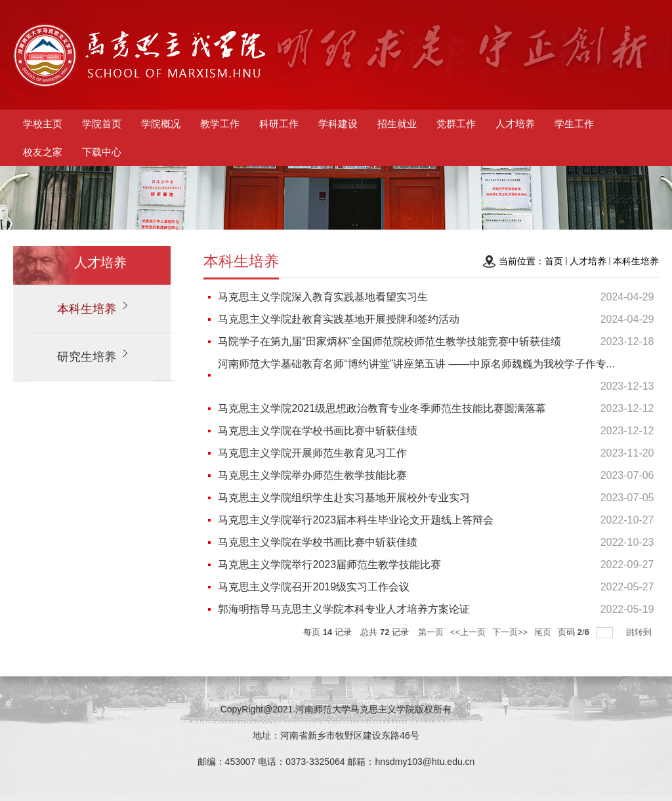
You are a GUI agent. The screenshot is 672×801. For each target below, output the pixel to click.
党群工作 (456, 124)
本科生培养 (636, 261)
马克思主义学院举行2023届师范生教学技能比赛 (329, 565)
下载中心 (102, 152)
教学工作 (220, 124)
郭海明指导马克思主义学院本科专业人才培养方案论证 (344, 609)
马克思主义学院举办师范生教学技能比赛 (312, 475)
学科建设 (338, 124)
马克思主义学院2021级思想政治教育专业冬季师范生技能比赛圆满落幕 (382, 408)
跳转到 (640, 632)
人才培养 (515, 124)
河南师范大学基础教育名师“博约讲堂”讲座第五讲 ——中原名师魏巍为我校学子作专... (416, 364)
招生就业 (397, 124)
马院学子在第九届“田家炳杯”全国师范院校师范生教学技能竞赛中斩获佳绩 (389, 341)
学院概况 (161, 124)
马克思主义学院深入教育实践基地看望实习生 (323, 297)
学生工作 (574, 124)
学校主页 (43, 124)
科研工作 (279, 124)
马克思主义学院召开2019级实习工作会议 (314, 587)
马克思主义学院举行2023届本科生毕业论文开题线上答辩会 (356, 520)
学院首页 (102, 124)
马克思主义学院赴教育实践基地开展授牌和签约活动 (339, 319)
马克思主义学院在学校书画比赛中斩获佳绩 (318, 431)
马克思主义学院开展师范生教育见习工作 (312, 453)
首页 (554, 261)
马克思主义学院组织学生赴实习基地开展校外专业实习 (344, 498)
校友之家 (43, 152)
